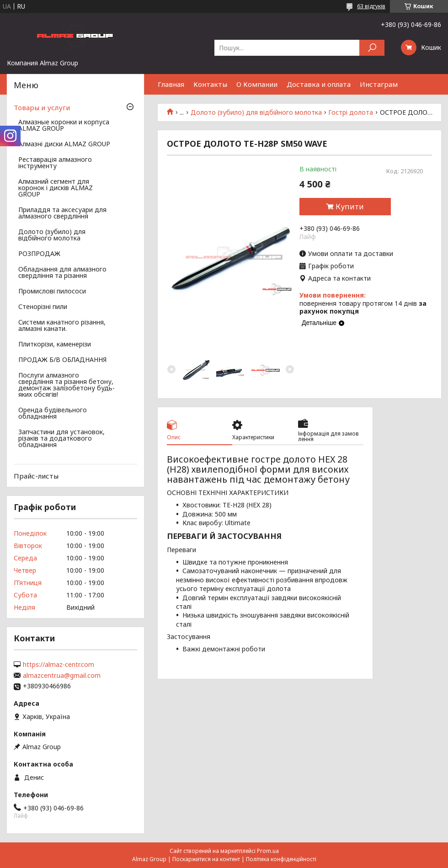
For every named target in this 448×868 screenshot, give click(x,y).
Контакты (210, 84)
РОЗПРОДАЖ (39, 254)
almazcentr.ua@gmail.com (62, 676)
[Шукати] (372, 48)
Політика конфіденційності (281, 859)
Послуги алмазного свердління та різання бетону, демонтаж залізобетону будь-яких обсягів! (67, 385)
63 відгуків (371, 6)
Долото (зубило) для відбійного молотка (256, 112)
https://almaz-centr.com (59, 665)
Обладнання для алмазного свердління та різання (62, 273)
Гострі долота (351, 112)
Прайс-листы (36, 476)
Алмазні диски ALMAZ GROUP (64, 144)
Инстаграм (379, 84)
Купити (350, 207)
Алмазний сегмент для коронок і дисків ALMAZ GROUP (56, 188)
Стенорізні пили (43, 307)
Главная (171, 84)
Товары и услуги (42, 107)
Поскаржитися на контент (206, 859)
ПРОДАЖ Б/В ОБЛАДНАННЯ (62, 360)
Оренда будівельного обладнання (53, 414)
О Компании (257, 84)
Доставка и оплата (319, 84)
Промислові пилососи (52, 292)
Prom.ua (268, 851)
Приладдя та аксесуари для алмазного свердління (62, 213)
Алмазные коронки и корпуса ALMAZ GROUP (64, 126)
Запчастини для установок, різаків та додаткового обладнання (61, 439)
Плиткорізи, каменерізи (55, 345)
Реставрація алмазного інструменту (55, 163)
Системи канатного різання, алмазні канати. (62, 326)
